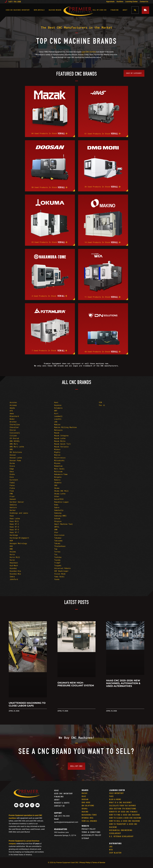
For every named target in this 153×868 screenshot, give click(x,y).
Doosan (13, 455)
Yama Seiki (59, 577)
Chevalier (14, 427)
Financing (115, 10)
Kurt (56, 413)
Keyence (58, 405)
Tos (56, 554)
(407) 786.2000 (13, 2)
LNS (56, 422)
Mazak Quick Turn (62, 444)
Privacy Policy (89, 829)
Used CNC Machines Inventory (18, 10)
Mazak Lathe (60, 438)
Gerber (13, 510)
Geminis (13, 505)
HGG (11, 546)
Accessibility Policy (91, 835)
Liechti (58, 419)
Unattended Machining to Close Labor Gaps (27, 704)
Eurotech (14, 480)
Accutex (13, 402)
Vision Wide (60, 574)
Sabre (57, 507)
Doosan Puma (15, 460)
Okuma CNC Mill (61, 491)
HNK (11, 549)
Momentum (58, 466)
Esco (12, 477)
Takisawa (58, 541)
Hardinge (14, 535)
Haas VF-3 (14, 527)
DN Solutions (16, 452)
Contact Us (144, 2)
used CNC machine (89, 52)
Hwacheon (14, 563)
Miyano (57, 463)
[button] (135, 10)
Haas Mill (14, 521)
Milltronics (60, 458)
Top (56, 549)
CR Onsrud (14, 438)
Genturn (13, 507)
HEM (11, 541)
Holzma (13, 552)
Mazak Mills (60, 441)
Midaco (57, 449)
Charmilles (15, 424)
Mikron (57, 455)
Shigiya (58, 521)
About (125, 10)
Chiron (13, 430)
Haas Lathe (15, 518)
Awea (12, 413)
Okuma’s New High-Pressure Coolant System (76, 684)
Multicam (58, 471)
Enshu (12, 474)
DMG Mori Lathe (17, 447)
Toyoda (57, 560)
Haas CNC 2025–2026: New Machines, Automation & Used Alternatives (123, 683)
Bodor (12, 419)
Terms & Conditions (91, 832)
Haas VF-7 (14, 532)
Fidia (12, 488)
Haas (12, 516)
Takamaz (58, 538)
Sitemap (85, 838)
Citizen (13, 436)
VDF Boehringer (61, 571)
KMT (56, 411)
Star (56, 532)
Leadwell (58, 416)
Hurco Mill (15, 557)
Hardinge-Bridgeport (19, 538)
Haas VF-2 (14, 524)
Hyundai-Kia (15, 571)
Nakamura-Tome (61, 474)
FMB (11, 494)
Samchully (59, 510)
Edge (12, 469)
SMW (56, 530)
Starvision (59, 535)
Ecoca (12, 466)
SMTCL (57, 527)
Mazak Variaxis (61, 447)
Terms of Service (99, 863)
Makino (57, 424)
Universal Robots (62, 568)
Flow (12, 491)
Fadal (12, 483)
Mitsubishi (59, 460)
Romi (56, 505)
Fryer (12, 496)
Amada (12, 408)
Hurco (12, 554)
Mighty (57, 452)
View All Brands (89, 821)
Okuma (57, 488)
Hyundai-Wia (15, 574)
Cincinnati (15, 433)
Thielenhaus (60, 546)
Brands (85, 790)
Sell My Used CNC (100, 10)
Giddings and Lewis (19, 513)
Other (57, 496)
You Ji (102, 405)
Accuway (13, 405)
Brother (13, 422)
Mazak (57, 433)
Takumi (57, 543)
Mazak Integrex (61, 436)
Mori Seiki (59, 469)
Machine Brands (55, 10)
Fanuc (12, 485)
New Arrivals (39, 10)
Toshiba (58, 557)
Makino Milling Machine (65, 427)
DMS (11, 449)
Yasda (57, 579)
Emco (12, 471)
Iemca (12, 577)
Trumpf (57, 563)
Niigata (58, 477)
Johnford (14, 579)
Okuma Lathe (60, 494)
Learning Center (132, 2)
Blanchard (14, 416)
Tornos (57, 552)
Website (85, 826)
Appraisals (110, 2)
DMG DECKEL (15, 441)
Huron (12, 560)
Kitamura (58, 408)
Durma (12, 463)
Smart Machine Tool (63, 524)
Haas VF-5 (14, 530)
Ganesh (13, 499)
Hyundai (13, 568)
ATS (11, 411)
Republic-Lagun (61, 502)
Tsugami (58, 565)
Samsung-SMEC (60, 516)
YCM (100, 402)
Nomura (57, 480)
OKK (56, 485)
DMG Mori (14, 444)
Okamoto (58, 483)
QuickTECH (59, 499)
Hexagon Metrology (18, 543)
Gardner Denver (17, 502)
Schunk (57, 518)
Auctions (120, 2)
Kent (56, 402)
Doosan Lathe (16, 458)
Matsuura (58, 430)
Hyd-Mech (14, 565)
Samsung (58, 513)
